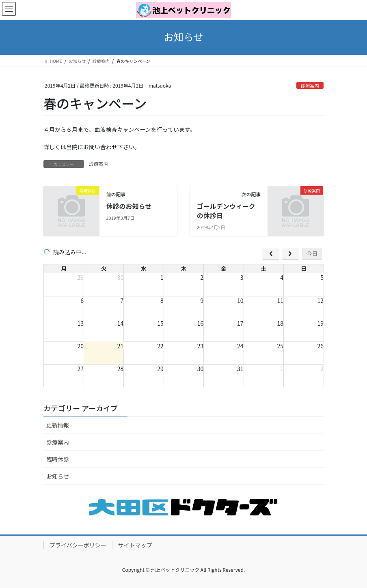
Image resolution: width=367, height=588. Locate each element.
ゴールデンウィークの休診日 (226, 210)
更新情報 (58, 425)
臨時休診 (58, 459)
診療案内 (310, 86)
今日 (312, 253)
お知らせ (58, 476)
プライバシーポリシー (78, 545)
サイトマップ (135, 545)
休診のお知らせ (129, 206)
